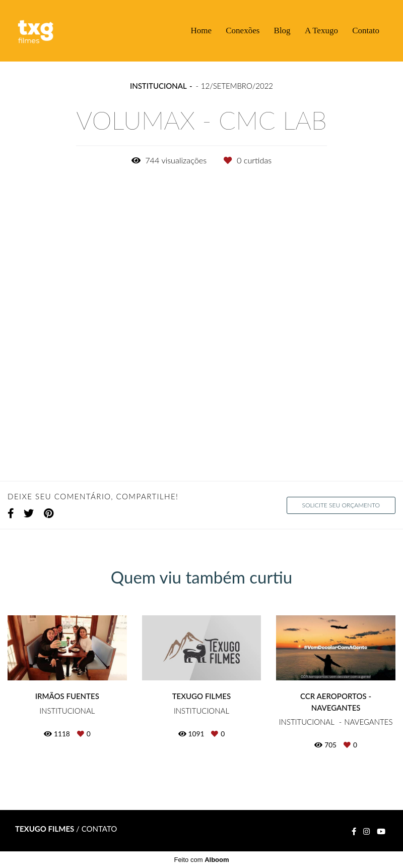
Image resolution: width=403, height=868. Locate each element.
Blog (282, 31)
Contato (366, 31)
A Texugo (321, 31)
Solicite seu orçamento (341, 505)
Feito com (201, 860)
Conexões (243, 31)
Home (201, 31)
